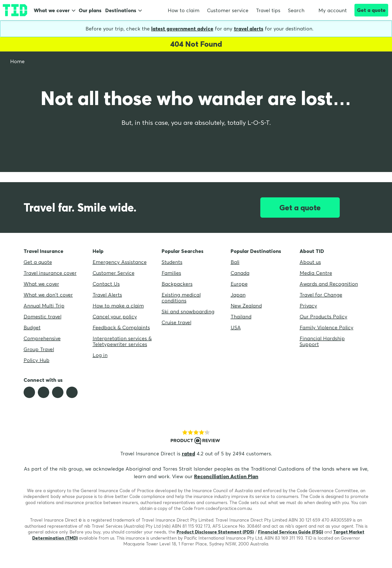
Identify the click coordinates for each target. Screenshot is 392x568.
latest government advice (182, 29)
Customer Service (114, 273)
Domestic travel (42, 316)
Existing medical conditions (181, 298)
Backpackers (177, 284)
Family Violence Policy (327, 327)
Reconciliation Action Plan (226, 476)
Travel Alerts (107, 295)
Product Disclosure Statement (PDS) (215, 532)
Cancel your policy (115, 316)
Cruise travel (176, 322)
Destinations (121, 10)
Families (171, 273)
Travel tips (268, 10)
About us (310, 262)
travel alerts (249, 29)
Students (172, 262)
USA (236, 327)
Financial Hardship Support (322, 341)
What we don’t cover (48, 295)
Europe (239, 284)
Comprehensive (42, 338)
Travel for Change (321, 295)
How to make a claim (118, 306)
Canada (240, 273)
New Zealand (246, 306)
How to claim (184, 10)
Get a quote (371, 10)
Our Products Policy (323, 316)
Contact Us (106, 284)
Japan (238, 295)
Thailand (241, 316)
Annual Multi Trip (44, 306)
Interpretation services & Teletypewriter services (122, 341)
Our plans (90, 10)
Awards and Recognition (329, 284)
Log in (100, 355)
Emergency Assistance (120, 262)
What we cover (52, 10)
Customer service (228, 10)
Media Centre (316, 273)
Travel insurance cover (50, 273)
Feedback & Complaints (121, 327)
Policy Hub (37, 360)
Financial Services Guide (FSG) (291, 532)
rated (189, 453)
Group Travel (39, 349)
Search (296, 10)
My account (329, 10)
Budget (32, 327)
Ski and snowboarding (188, 311)
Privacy (308, 306)
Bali (235, 262)
